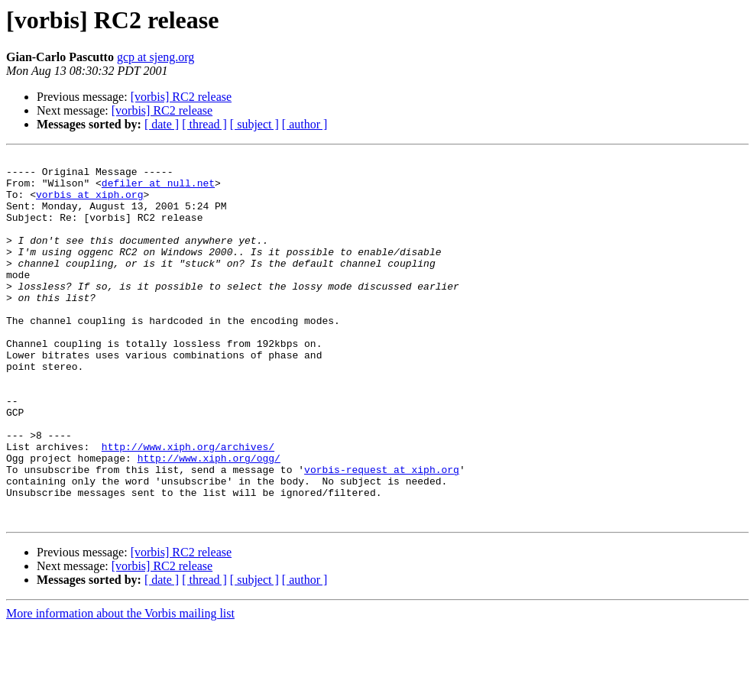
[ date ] (162, 124)
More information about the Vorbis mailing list (120, 687)
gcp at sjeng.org (156, 57)
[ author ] (305, 124)
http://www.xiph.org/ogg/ (209, 520)
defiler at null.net (158, 190)
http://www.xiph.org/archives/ (188, 506)
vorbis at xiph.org (89, 203)
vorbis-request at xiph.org (382, 533)
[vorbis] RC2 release (181, 97)
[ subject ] (254, 124)
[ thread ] (204, 124)
